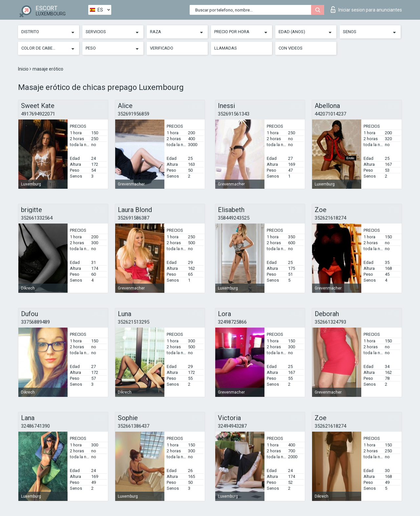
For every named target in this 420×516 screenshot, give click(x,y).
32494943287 (232, 426)
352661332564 (37, 218)
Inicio (24, 69)
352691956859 (134, 114)
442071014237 (330, 114)
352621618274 (330, 218)
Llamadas (226, 48)
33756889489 (35, 322)
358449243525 (234, 218)
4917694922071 (38, 114)
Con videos (291, 48)
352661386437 (134, 426)
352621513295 (134, 322)
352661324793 (330, 322)
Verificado (162, 48)
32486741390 (35, 426)
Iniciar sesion (366, 10)
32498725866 (232, 322)
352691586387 (134, 218)
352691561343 (234, 114)
